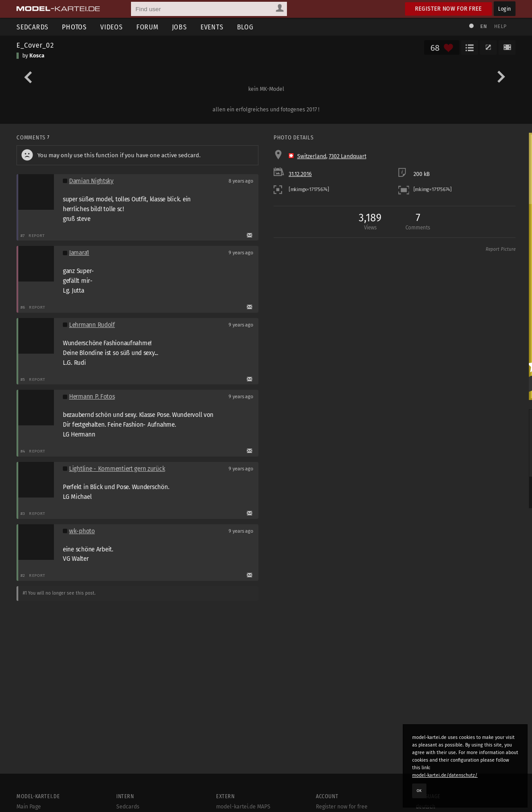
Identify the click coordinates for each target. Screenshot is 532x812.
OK (419, 791)
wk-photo (82, 531)
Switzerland (312, 156)
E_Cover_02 (35, 45)
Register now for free (448, 9)
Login (505, 9)
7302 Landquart (348, 156)
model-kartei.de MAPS (243, 807)
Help (500, 27)
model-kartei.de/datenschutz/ (445, 775)
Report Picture (501, 249)
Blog (245, 27)
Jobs (180, 27)
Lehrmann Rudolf (92, 325)
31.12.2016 (300, 174)
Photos (74, 27)
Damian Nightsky (91, 181)
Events (212, 27)
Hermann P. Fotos (92, 397)
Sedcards (33, 27)
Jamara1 (79, 253)
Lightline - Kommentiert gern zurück (117, 469)
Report (37, 235)
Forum (147, 27)
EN (483, 27)
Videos (112, 27)
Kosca (37, 56)
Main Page (29, 807)
